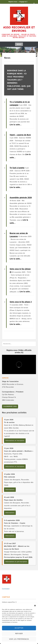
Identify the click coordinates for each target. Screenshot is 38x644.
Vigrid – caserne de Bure (20, 135)
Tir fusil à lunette (17, 168)
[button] (35, 606)
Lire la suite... (16, 125)
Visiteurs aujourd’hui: (9, 602)
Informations (10, 490)
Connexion (6, 589)
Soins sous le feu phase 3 (21, 302)
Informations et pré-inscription (16, 562)
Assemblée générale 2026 (21, 198)
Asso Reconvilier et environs (19, 29)
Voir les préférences (19, 639)
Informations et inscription (15, 441)
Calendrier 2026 (10, 406)
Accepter (19, 628)
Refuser (19, 634)
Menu (19, 44)
